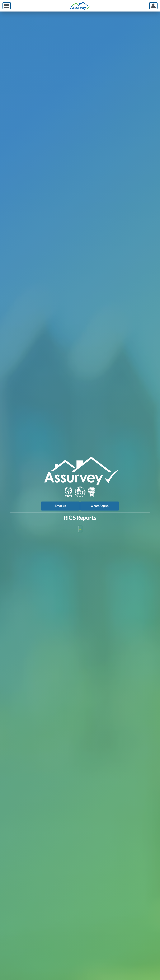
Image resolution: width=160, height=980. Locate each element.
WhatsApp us (99, 506)
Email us (60, 506)
